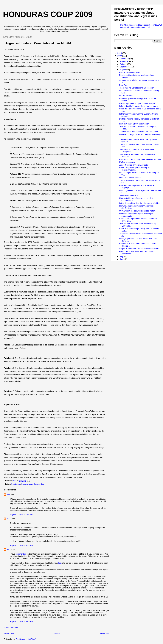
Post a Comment (11, 628)
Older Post (105, 634)
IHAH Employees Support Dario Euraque (137, 103)
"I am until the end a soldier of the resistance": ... (140, 132)
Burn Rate (124, 85)
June (122, 259)
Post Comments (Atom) (26, 639)
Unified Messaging (127, 162)
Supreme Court (39, 484)
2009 (120, 56)
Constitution (16, 484)
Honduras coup (27, 484)
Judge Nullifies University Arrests (133, 165)
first (60, 563)
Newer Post (9, 634)
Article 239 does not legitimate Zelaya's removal (140, 159)
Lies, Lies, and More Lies (130, 178)
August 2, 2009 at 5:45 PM (21, 621)
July (122, 256)
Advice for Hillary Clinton (130, 72)
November (124, 61)
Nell (8, 495)
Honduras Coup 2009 (48, 14)
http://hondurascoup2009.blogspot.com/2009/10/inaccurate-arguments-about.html (141, 26)
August (123, 70)
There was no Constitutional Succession (137, 88)
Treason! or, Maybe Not (129, 195)
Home (57, 634)
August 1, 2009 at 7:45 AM (21, 514)
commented (21, 554)
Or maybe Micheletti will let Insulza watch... (138, 211)
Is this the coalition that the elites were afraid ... (140, 203)
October (123, 64)
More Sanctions (126, 96)
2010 (120, 53)
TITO (9, 519)
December (124, 59)
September (125, 67)
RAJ (9, 550)
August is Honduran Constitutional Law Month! (139, 249)
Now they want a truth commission (134, 124)
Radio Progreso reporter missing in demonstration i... (134, 169)
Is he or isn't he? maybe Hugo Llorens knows (139, 106)
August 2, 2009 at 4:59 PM (21, 545)
